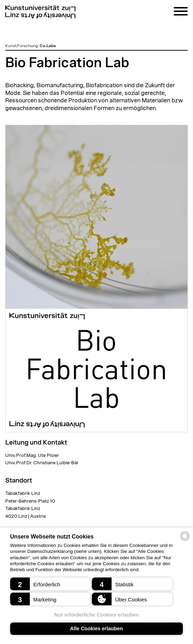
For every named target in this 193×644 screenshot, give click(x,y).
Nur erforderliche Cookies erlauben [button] (97, 615)
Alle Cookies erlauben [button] (96, 629)
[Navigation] (181, 12)
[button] (50, 584)
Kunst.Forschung (22, 46)
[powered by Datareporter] (185, 540)
